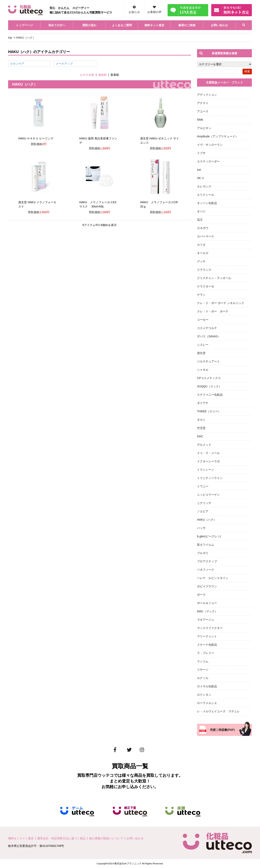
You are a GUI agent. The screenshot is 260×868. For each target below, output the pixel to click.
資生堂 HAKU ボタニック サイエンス (160, 141)
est (199, 170)
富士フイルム (206, 545)
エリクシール (206, 195)
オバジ (201, 211)
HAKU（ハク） (26, 38)
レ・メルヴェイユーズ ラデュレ (218, 711)
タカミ (201, 420)
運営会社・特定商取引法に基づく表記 (61, 838)
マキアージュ (206, 620)
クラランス (204, 270)
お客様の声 (154, 12)
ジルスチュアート (208, 361)
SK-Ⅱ (201, 178)
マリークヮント (207, 636)
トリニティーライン (210, 478)
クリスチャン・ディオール (214, 278)
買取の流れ (89, 25)
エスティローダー (208, 161)
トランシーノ (206, 470)
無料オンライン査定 (21, 838)
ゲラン (201, 295)
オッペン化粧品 (207, 203)
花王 (200, 220)
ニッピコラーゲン (208, 495)
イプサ (201, 153)
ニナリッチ (204, 503)
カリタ (201, 245)
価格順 (102, 75)
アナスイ (203, 103)
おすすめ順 (87, 75)
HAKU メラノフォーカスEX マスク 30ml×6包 (98, 204)
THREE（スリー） (209, 411)
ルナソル (203, 678)
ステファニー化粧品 (210, 395)
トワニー (203, 486)
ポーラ (201, 595)
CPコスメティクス (209, 378)
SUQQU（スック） (209, 386)
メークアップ (64, 64)
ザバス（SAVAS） (209, 336)
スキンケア (17, 64)
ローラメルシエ (207, 703)
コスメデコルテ (207, 328)
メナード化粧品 (207, 645)
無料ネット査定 (154, 25)
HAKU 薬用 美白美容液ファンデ (98, 141)
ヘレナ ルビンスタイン (213, 578)
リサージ (203, 670)
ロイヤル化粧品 (207, 686)
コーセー (203, 320)
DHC (200, 436)
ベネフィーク (206, 570)
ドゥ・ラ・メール (208, 453)
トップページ (24, 25)
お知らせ (134, 12)
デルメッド (204, 445)
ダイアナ (203, 403)
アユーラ (203, 111)
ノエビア (203, 511)
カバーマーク (206, 236)
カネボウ (203, 228)
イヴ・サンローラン (210, 145)
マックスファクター (210, 628)
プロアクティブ (207, 561)
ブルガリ (203, 553)
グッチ (201, 261)
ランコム (203, 661)
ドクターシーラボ (208, 461)
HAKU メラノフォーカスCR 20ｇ (160, 204)
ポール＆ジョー (207, 603)
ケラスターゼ (206, 286)
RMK (200, 120)
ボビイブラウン (207, 586)
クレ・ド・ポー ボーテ (213, 311)
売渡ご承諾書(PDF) (222, 730)
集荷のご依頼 (187, 25)
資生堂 (201, 353)
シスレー (203, 345)
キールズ (203, 253)
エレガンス (204, 186)
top (10, 38)
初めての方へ (57, 25)
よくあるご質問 (122, 25)
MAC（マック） (207, 611)
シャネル (203, 370)
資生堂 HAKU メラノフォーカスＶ (37, 204)
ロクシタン (204, 695)
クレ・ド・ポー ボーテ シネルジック (221, 303)
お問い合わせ (219, 25)
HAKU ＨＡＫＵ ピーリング (36, 138)
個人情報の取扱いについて (106, 838)
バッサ (201, 528)
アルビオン (204, 128)
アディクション (207, 95)
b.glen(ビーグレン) (209, 536)
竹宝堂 (201, 428)
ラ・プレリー (206, 653)
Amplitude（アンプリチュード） (218, 136)
